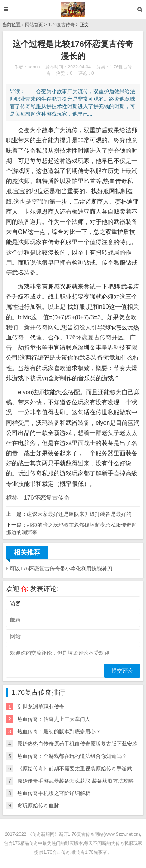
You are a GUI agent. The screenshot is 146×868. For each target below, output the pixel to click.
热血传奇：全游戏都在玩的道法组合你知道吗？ (72, 756)
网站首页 (34, 25)
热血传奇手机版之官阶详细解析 (54, 793)
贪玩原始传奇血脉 (38, 805)
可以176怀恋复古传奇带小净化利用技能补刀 (61, 569)
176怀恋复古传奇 (89, 337)
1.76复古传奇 (61, 25)
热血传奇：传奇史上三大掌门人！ (56, 719)
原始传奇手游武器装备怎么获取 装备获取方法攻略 (75, 781)
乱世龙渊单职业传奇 (41, 707)
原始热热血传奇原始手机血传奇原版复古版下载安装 (77, 744)
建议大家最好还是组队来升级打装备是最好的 (79, 514)
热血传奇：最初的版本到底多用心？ (59, 731)
